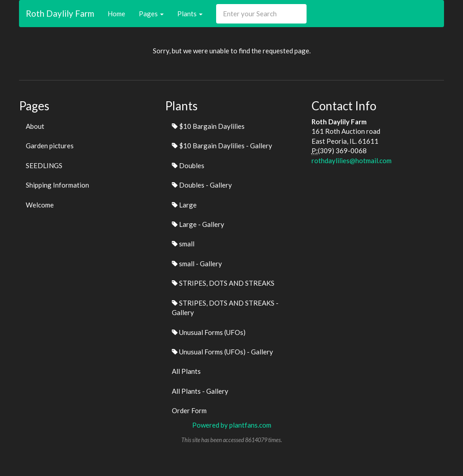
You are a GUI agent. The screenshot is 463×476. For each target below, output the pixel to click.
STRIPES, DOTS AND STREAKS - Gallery (225, 308)
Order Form (189, 410)
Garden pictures (50, 146)
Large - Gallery (198, 224)
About (35, 126)
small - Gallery (197, 264)
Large (184, 205)
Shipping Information (57, 185)
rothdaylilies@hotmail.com (352, 160)
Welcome (40, 205)
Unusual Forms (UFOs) (209, 332)
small (183, 244)
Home (116, 14)
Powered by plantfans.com (232, 425)
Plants (190, 14)
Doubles (188, 165)
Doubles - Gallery (202, 185)
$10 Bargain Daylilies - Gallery (222, 146)
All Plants (186, 371)
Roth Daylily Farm (60, 13)
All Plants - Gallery (200, 391)
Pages (151, 14)
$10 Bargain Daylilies (208, 126)
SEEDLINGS (44, 165)
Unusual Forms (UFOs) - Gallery (222, 352)
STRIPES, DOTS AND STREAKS (223, 283)
